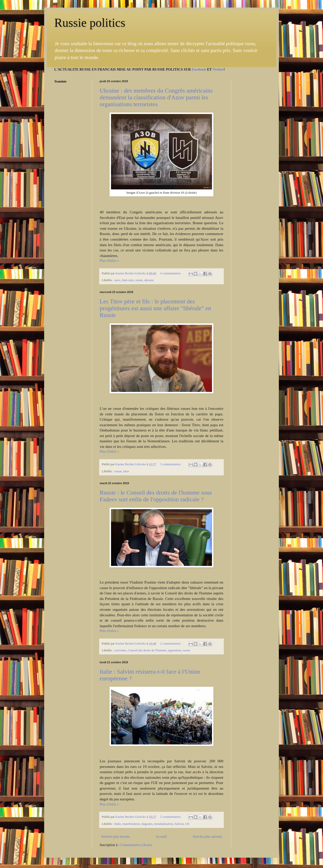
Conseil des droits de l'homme (147, 650)
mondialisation (164, 824)
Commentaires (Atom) (136, 845)
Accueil (161, 837)
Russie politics (90, 23)
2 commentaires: (171, 644)
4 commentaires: (171, 273)
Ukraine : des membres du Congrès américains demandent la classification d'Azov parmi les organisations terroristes (156, 97)
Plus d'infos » (109, 261)
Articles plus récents (115, 837)
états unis (128, 280)
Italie (118, 824)
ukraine (149, 280)
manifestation (131, 824)
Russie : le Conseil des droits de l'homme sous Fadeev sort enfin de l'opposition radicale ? (156, 496)
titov (126, 471)
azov (117, 280)
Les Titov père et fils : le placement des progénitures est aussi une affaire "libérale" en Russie (155, 308)
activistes (120, 650)
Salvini (179, 824)
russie (139, 280)
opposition (174, 650)
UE (187, 824)
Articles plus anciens (207, 837)
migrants (147, 824)
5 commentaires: (171, 464)
